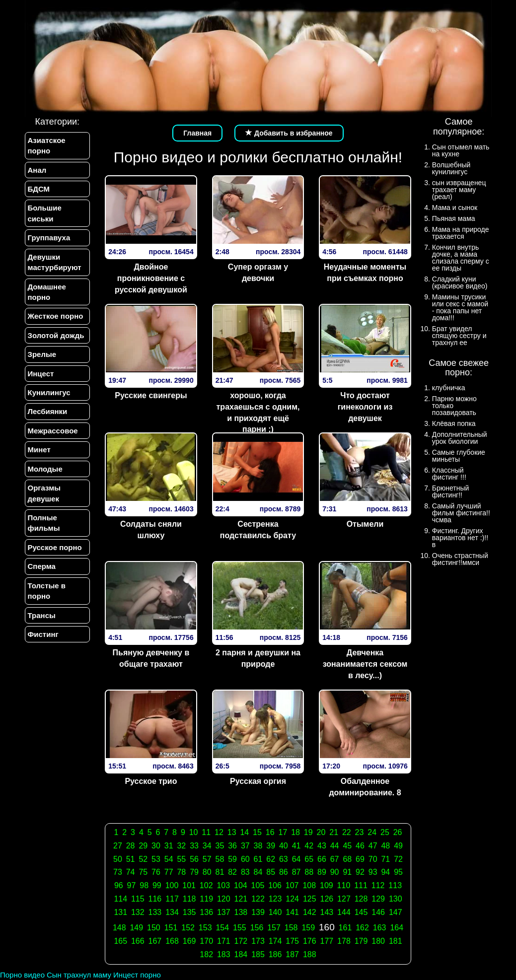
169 (189, 941)
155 (240, 928)
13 (232, 832)
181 (396, 941)
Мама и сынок (455, 208)
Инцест (41, 374)
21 (334, 832)
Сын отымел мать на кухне (461, 150)
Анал (37, 170)
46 (360, 846)
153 (205, 928)
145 (361, 912)
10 (194, 832)
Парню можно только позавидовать (454, 406)
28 (131, 846)
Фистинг (43, 634)
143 (327, 912)
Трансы (42, 615)
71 (385, 859)
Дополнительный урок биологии (460, 438)
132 (138, 912)
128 (361, 899)
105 (258, 885)
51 (131, 859)
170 (206, 941)
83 (245, 872)
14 (244, 832)
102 (206, 885)
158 (291, 928)
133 (155, 912)
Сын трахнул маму (79, 975)
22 (347, 832)
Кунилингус (49, 392)
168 (172, 941)
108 (309, 885)
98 (144, 885)
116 (155, 899)
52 (143, 859)
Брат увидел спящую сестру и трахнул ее (459, 336)
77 (169, 872)
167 (155, 941)
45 (347, 846)
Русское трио (151, 781)
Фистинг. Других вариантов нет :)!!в (460, 538)
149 (136, 928)
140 (275, 912)
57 (207, 859)
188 (310, 954)
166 (138, 941)
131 (120, 912)
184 (241, 954)
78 (181, 872)
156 (257, 928)
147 (396, 912)
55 (181, 859)
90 (335, 872)
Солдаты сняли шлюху (151, 530)
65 (309, 859)
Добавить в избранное (289, 133)
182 (206, 954)
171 (224, 941)
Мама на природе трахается (461, 233)
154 (222, 928)
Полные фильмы (44, 523)
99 (157, 885)
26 (398, 832)
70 (373, 859)
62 (271, 859)
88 (309, 872)
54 (169, 859)
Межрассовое (53, 431)
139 (258, 912)
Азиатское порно (47, 145)
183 (224, 954)
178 (344, 941)
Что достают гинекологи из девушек (365, 407)
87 (296, 872)
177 (327, 941)
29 (143, 846)
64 (296, 859)
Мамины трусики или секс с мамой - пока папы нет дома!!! (460, 307)
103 (223, 885)
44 (335, 846)
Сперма (42, 566)
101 (189, 885)
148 (119, 928)
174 (275, 941)
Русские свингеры (151, 395)
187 (292, 954)
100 (172, 885)
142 (310, 912)
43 (322, 846)
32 (181, 846)
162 (362, 928)
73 (118, 872)
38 (258, 846)
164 (397, 928)
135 (189, 912)
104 (241, 885)
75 (143, 872)
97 (132, 885)
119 (206, 899)
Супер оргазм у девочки (258, 273)
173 (258, 941)
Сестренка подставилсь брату (258, 530)
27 (118, 846)
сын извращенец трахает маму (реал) (459, 190)
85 (271, 872)
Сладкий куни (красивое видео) (460, 282)
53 (156, 859)
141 (292, 912)
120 (224, 899)
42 (309, 846)
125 (310, 899)
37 (245, 846)
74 (131, 872)
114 (120, 899)
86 (284, 872)
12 (219, 832)
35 (220, 846)
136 (206, 912)
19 (308, 832)
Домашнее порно (47, 292)
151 (171, 928)
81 (220, 872)
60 (245, 859)
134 (172, 912)
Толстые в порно (47, 591)
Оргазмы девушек (44, 493)
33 (194, 846)
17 (283, 832)
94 (385, 872)
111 (361, 885)
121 (241, 899)
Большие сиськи (45, 213)
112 (378, 885)
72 (398, 859)
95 (398, 872)
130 (396, 899)
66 (322, 859)
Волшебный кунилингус (451, 168)
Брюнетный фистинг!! (451, 491)
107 (292, 885)
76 (156, 872)
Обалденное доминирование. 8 (365, 787)
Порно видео (22, 975)
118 (189, 899)
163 (380, 928)
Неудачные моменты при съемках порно (365, 273)
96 (119, 885)
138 (241, 912)
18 (295, 832)
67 (335, 859)
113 (395, 885)
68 (347, 859)
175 (292, 941)
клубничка (449, 388)
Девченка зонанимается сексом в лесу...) (365, 664)
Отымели (365, 524)
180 (378, 941)
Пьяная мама (454, 218)
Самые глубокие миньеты (459, 456)
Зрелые (42, 354)
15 (257, 832)
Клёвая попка (454, 423)
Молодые (45, 469)
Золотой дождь (56, 335)
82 (232, 872)
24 (372, 832)
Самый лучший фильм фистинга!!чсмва (461, 513)
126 (327, 899)
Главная (197, 133)
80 (207, 872)
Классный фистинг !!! (449, 474)
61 (258, 859)
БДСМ (39, 189)
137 (224, 912)
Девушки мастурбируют (55, 262)
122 (258, 899)
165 (120, 941)
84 (258, 872)
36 (232, 846)
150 (154, 928)
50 (118, 859)
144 (344, 912)
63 (284, 859)
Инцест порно (137, 975)
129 (378, 899)
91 (347, 872)
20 (321, 832)
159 (308, 928)
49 (398, 846)
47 (373, 846)
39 (271, 846)
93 (373, 872)
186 (275, 954)
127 (344, 899)
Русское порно (55, 547)
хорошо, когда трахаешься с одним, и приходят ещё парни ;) (258, 413)
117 (172, 899)
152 (188, 928)
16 (270, 832)
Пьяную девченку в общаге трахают (151, 658)
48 (385, 846)
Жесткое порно (56, 316)
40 (284, 846)
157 (274, 928)
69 (360, 859)
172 (241, 941)
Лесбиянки (48, 411)
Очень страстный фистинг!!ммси (460, 559)
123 (275, 899)
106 (275, 885)
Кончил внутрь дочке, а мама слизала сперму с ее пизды (461, 258)
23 (360, 832)
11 (206, 832)
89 (322, 872)
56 (194, 859)
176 (310, 941)
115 (138, 899)
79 (194, 872)
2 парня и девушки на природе (258, 658)
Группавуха (49, 238)
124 (292, 899)
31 (169, 846)
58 (220, 859)
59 (232, 859)
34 (207, 846)
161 (345, 928)
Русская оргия (258, 781)
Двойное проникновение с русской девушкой (151, 278)
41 (296, 846)
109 (327, 885)
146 (378, 912)
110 (344, 885)
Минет (39, 450)
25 (385, 832)
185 (258, 954)
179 (361, 941)
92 (360, 872)
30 (156, 846)
